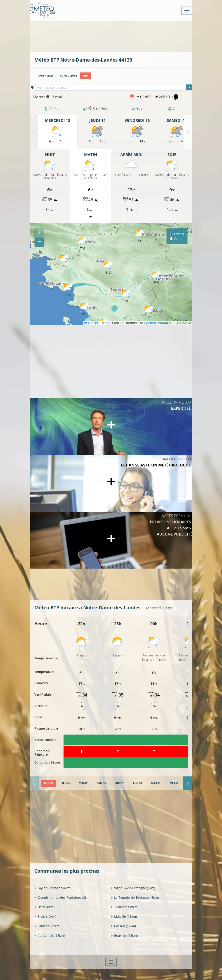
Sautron (47, 926)
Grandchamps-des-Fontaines (62, 897)
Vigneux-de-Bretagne (133, 888)
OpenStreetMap (156, 323)
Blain (45, 916)
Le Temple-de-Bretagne (135, 897)
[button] (64, 261)
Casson (123, 926)
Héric (44, 907)
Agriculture (68, 76)
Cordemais (50, 936)
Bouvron (124, 936)
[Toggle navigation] (187, 11)
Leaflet (91, 323)
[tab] (48, 783)
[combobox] (114, 87)
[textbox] (114, 88)
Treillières (125, 907)
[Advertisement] (117, 36)
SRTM (177, 323)
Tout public (46, 76)
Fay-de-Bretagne (53, 888)
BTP (85, 76)
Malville (124, 916)
